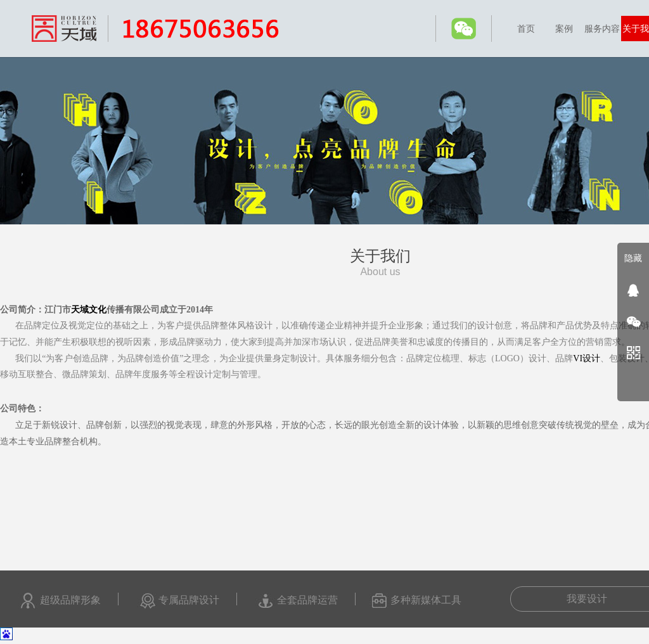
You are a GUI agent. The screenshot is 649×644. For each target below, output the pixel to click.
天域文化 (89, 310)
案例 (564, 29)
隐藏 (633, 258)
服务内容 (602, 29)
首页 (526, 29)
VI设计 (587, 358)
